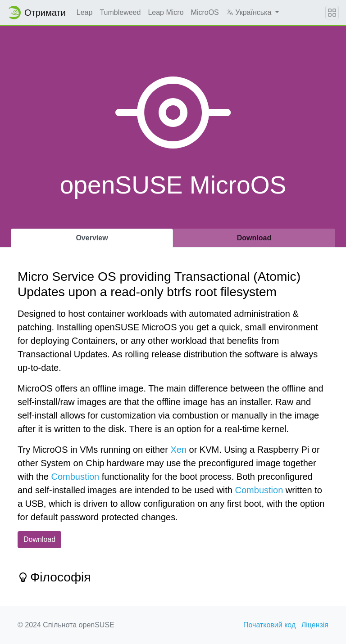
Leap (85, 12)
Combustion (75, 477)
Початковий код (269, 625)
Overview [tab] (92, 238)
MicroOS (205, 12)
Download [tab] (254, 238)
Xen (178, 450)
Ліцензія (315, 625)
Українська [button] (250, 12)
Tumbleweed (120, 12)
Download (39, 539)
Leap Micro (166, 12)
